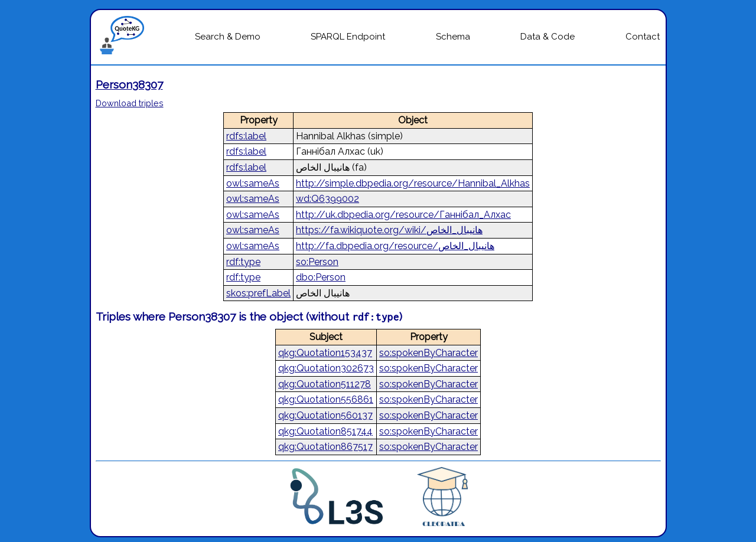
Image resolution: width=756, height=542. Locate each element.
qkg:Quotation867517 (325, 447)
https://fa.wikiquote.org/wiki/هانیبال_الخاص (389, 230)
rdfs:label (246, 136)
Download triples (130, 103)
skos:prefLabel (258, 293)
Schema (453, 37)
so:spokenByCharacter (428, 353)
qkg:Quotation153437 (325, 353)
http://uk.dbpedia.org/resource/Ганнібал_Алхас (403, 215)
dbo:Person (321, 277)
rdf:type (243, 262)
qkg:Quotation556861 (326, 399)
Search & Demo (228, 37)
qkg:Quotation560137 (325, 415)
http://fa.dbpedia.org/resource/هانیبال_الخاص (395, 246)
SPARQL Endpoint (348, 37)
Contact (643, 37)
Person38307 (129, 84)
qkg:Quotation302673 (326, 368)
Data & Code (548, 37)
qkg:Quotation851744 (325, 431)
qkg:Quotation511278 (325, 384)
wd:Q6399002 (328, 199)
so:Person (317, 262)
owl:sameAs (253, 183)
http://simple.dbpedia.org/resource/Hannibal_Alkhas (413, 183)
